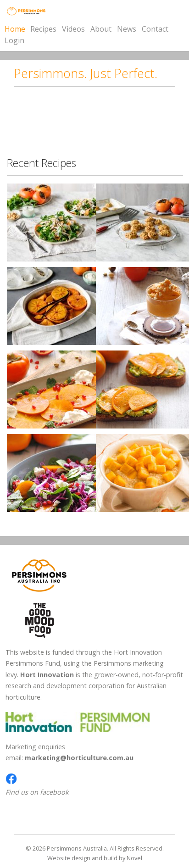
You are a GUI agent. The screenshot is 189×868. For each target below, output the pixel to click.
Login (14, 40)
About (101, 29)
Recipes (43, 29)
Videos (73, 29)
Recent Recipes (42, 163)
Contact (155, 29)
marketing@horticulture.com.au (79, 758)
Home (15, 29)
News (127, 29)
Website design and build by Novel (95, 858)
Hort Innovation (47, 675)
